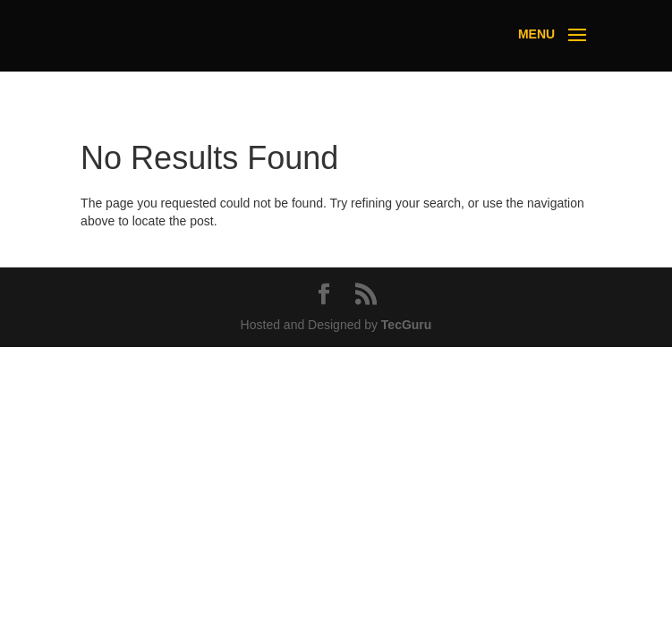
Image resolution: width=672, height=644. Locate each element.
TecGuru (407, 325)
